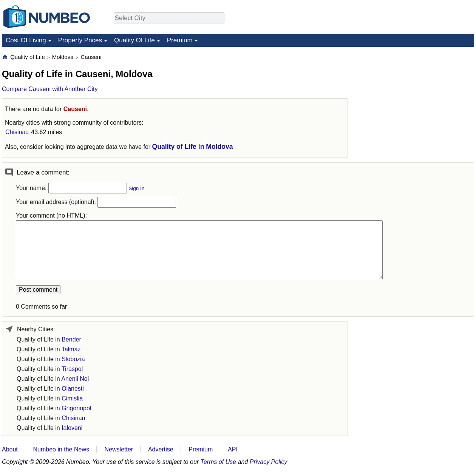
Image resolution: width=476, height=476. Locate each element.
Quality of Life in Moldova (193, 147)
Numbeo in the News (61, 449)
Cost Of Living (26, 40)
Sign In (136, 188)
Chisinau (17, 132)
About (10, 449)
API (233, 449)
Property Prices (80, 40)
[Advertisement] (417, 100)
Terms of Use (219, 462)
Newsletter (119, 449)
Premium (180, 40)
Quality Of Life (134, 40)
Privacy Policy (269, 462)
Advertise (161, 449)
